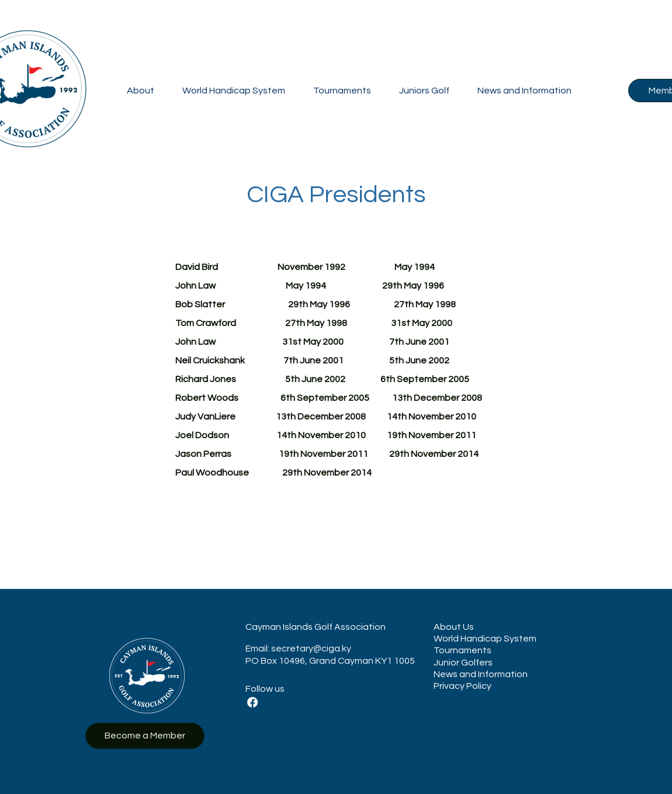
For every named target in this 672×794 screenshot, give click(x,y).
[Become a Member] (145, 736)
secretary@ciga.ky (311, 649)
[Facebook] (252, 702)
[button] (141, 91)
